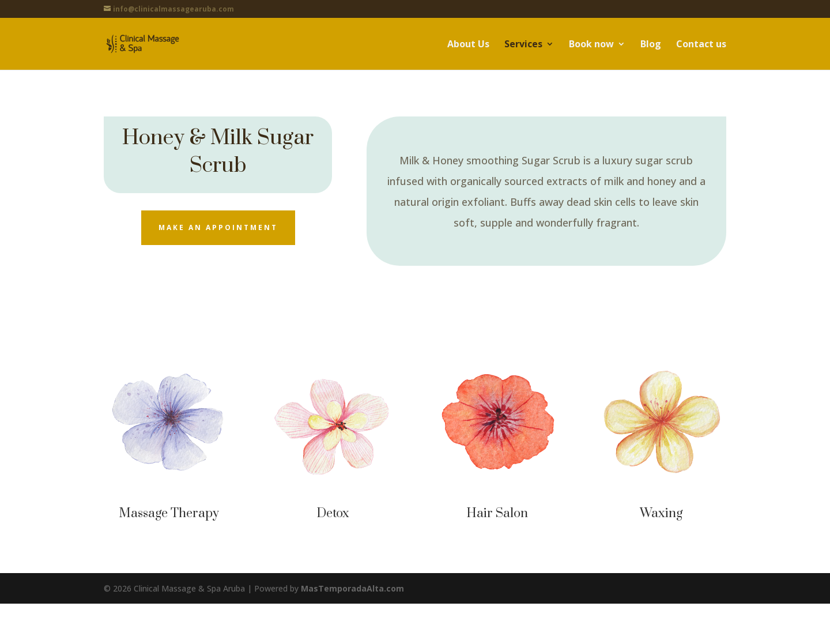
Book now (591, 45)
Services (523, 45)
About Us (468, 45)
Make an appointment (218, 227)
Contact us (701, 45)
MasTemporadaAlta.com (352, 588)
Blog (651, 45)
